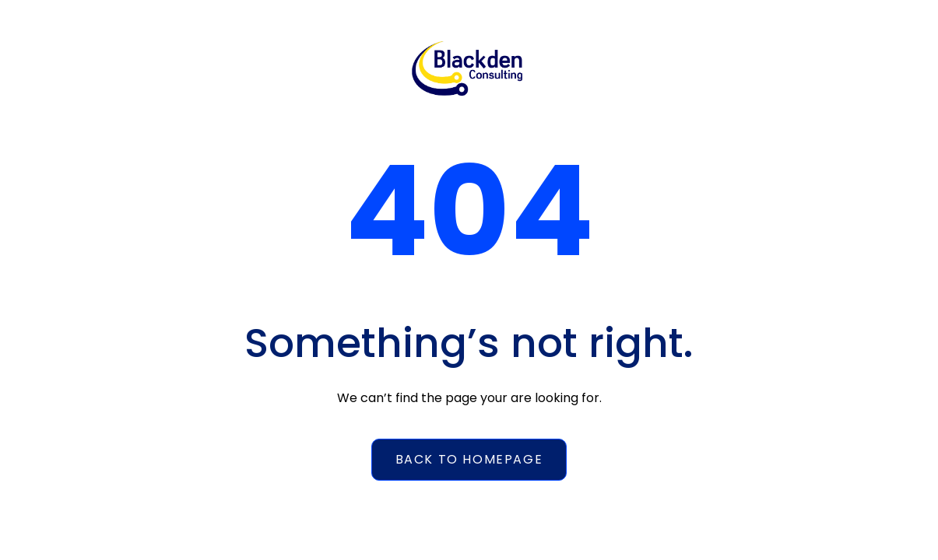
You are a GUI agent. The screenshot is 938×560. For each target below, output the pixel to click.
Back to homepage (469, 459)
